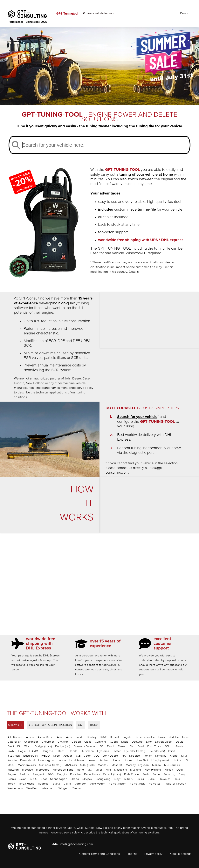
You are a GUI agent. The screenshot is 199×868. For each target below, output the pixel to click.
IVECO (45, 756)
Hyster (117, 751)
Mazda (156, 765)
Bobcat (114, 737)
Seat (44, 779)
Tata (177, 779)
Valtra (67, 784)
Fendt (111, 746)
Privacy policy (153, 854)
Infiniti (172, 751)
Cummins (101, 742)
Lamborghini (46, 760)
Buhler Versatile (145, 737)
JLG (97, 756)
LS (186, 760)
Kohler (148, 756)
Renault (92, 774)
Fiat (132, 746)
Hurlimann (87, 751)
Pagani (12, 774)
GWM (11, 751)
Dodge (43, 746)
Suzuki (152, 779)
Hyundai (135, 751)
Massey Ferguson (137, 765)
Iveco (56, 756)
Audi (69, 737)
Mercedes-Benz (63, 770)
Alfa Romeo (15, 737)
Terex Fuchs (26, 784)
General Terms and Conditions (99, 854)
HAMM (34, 751)
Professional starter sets (98, 14)
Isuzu (14, 756)
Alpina (30, 737)
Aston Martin (45, 737)
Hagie (22, 751)
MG (90, 770)
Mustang (136, 770)
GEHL (168, 746)
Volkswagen (97, 784)
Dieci (11, 746)
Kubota (12, 760)
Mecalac (27, 770)
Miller (99, 770)
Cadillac (174, 737)
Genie (179, 746)
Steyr (117, 779)
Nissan (169, 770)
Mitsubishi (120, 770)
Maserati (117, 765)
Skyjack (87, 779)
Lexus (91, 760)
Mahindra (27, 765)
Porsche (75, 774)
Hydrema (103, 751)
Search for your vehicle (137, 417)
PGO (50, 774)
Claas (88, 742)
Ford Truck (154, 746)
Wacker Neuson (176, 784)
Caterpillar (14, 742)
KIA (124, 756)
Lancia (62, 760)
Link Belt (142, 760)
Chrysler (63, 742)
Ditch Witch (24, 746)
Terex (11, 784)
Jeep (87, 756)
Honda (73, 751)
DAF (149, 742)
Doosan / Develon (85, 746)
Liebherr (104, 760)
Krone (174, 756)
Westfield (32, 788)
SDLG (34, 779)
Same (156, 774)
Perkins (25, 774)
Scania (12, 779)
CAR (81, 725)
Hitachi (61, 751)
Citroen (76, 742)
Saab (146, 774)
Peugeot (38, 774)
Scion (23, 779)
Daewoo (137, 742)
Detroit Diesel (164, 742)
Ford (141, 746)
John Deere (110, 756)
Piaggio (62, 774)
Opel (180, 770)
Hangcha (47, 751)
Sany (182, 774)
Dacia (125, 742)
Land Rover (77, 760)
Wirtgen (63, 788)
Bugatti (127, 737)
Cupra (114, 742)
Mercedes (43, 770)
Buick (162, 737)
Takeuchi (165, 779)
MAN (71, 765)
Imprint (132, 854)
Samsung (169, 774)
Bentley (92, 737)
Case (185, 737)
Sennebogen (59, 779)
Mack (11, 765)
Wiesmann (48, 788)
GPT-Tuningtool (67, 14)
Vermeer (80, 784)
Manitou (103, 765)
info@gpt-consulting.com (76, 844)
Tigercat (43, 784)
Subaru (129, 779)
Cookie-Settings (181, 854)
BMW (103, 737)
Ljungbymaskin (161, 760)
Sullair (140, 779)
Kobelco (135, 756)
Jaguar (68, 756)
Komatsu (161, 756)
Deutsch (186, 14)
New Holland (153, 770)
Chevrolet (48, 742)
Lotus (177, 760)
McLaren (13, 770)
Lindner (129, 760)
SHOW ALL (15, 725)
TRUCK (94, 725)
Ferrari (122, 746)
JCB (78, 756)
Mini (108, 770)
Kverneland (27, 760)
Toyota (56, 784)
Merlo (80, 770)
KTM (184, 756)
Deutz (180, 742)
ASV (60, 737)
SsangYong (103, 779)
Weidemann (15, 788)
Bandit (79, 737)
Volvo (118, 784)
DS (102, 746)
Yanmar (77, 788)
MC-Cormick (172, 765)
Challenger (31, 742)
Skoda (75, 779)
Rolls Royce (132, 774)
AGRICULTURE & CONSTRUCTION (50, 725)
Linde (117, 760)
